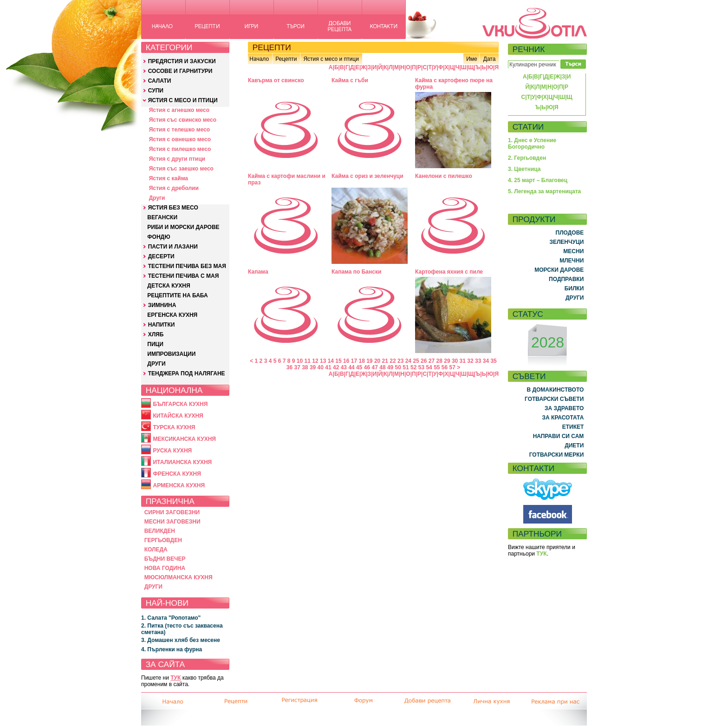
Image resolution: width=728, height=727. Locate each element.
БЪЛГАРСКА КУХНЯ (180, 404)
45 (359, 367)
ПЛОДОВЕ (570, 233)
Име (472, 59)
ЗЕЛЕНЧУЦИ (566, 242)
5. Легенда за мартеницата (544, 191)
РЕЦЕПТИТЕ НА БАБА (177, 295)
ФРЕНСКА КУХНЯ (177, 474)
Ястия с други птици (177, 159)
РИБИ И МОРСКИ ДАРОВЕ (183, 227)
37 (297, 367)
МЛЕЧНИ (572, 261)
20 (377, 361)
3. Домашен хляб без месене (181, 640)
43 (344, 367)
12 (315, 361)
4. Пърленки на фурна (172, 649)
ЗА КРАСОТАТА (563, 418)
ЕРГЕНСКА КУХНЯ (172, 315)
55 (437, 367)
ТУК (175, 678)
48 (382, 367)
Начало (259, 59)
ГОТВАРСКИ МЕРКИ (557, 455)
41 (328, 367)
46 (367, 367)
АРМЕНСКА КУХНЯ (179, 485)
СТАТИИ (528, 127)
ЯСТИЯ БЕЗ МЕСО (173, 208)
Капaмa (258, 272)
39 (313, 367)
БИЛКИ (574, 288)
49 (390, 367)
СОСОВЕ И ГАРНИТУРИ (180, 71)
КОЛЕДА (156, 550)
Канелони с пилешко (444, 176)
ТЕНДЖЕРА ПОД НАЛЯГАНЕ (187, 373)
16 (346, 361)
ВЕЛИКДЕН (160, 531)
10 (300, 361)
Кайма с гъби (350, 80)
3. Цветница (524, 169)
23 (400, 361)
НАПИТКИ (162, 325)
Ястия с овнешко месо (180, 139)
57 (452, 367)
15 (338, 361)
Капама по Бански (356, 272)
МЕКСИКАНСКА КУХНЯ (184, 439)
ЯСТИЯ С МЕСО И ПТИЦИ (183, 100)
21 (385, 361)
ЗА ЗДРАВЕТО (564, 408)
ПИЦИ (155, 344)
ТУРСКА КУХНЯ (174, 427)
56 (445, 367)
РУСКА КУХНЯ (172, 451)
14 (331, 361)
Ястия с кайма (169, 178)
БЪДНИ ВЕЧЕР (165, 559)
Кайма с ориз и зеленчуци (367, 176)
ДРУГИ (156, 364)
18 (361, 361)
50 (398, 367)
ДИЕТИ (574, 445)
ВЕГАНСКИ (162, 217)
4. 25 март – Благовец (538, 180)
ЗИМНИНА (162, 305)
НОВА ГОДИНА (165, 568)
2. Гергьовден (527, 158)
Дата (490, 59)
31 (463, 361)
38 (305, 367)
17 (354, 361)
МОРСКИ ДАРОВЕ (559, 270)
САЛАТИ (160, 81)
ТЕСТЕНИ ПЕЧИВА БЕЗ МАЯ (187, 266)
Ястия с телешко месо (180, 130)
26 (424, 361)
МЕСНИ (573, 251)
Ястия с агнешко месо (179, 110)
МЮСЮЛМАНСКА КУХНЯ (179, 577)
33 (478, 361)
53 (421, 367)
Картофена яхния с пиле (449, 272)
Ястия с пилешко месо (180, 149)
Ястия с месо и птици (331, 59)
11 (308, 361)
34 (486, 361)
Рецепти (286, 59)
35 (493, 361)
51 (406, 367)
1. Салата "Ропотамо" (171, 618)
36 (289, 367)
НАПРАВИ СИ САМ (559, 436)
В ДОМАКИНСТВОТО (555, 390)
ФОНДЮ (159, 237)
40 (321, 367)
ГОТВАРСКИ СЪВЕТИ (554, 399)
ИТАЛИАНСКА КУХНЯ (182, 462)
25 (416, 361)
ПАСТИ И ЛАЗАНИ (173, 247)
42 (336, 367)
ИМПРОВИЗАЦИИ (171, 354)
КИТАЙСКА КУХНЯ (178, 416)
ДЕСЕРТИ (161, 256)
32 (470, 361)
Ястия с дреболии (174, 188)
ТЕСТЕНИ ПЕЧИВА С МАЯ (184, 276)
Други (157, 198)
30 (455, 361)
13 (323, 361)
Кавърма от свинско (276, 80)
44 (351, 367)
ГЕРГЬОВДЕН (163, 540)
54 (429, 367)
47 (375, 367)
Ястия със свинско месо (183, 120)
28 (439, 361)
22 (393, 361)
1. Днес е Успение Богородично (532, 144)
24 (408, 361)
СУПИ (156, 91)
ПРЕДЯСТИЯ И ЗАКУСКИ (182, 61)
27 (432, 361)
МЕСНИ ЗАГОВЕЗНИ (172, 522)
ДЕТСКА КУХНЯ (169, 286)
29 (447, 361)
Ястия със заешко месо (181, 169)
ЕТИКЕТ (573, 427)
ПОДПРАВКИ (566, 279)
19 (369, 361)
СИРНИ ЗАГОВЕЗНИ (172, 512)
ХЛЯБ (156, 334)
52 (413, 367)
